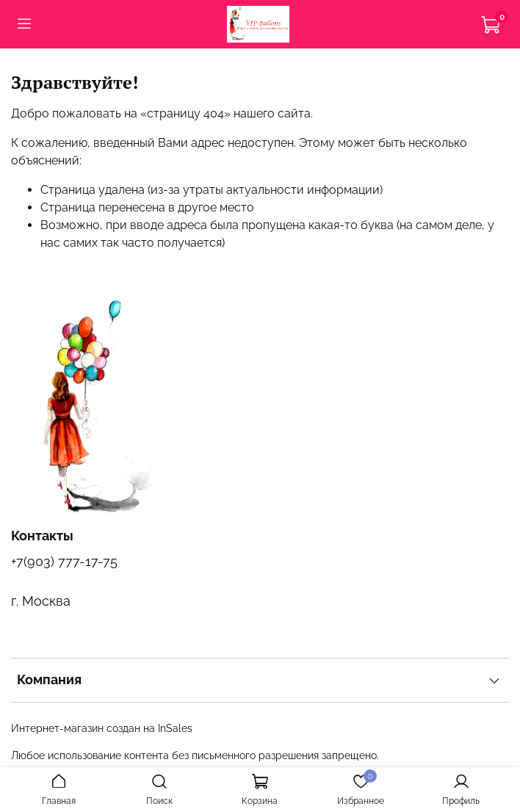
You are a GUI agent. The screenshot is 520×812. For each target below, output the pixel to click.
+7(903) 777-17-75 (64, 561)
